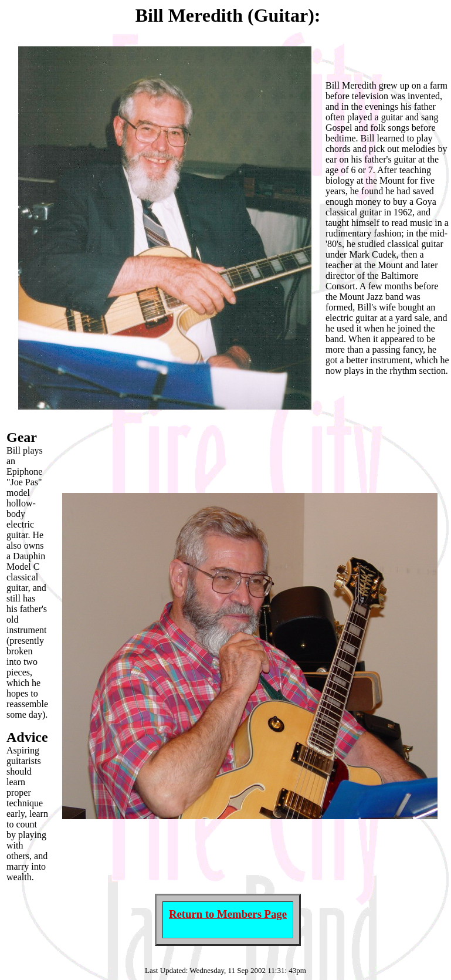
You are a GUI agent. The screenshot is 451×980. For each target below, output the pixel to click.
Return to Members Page (228, 914)
